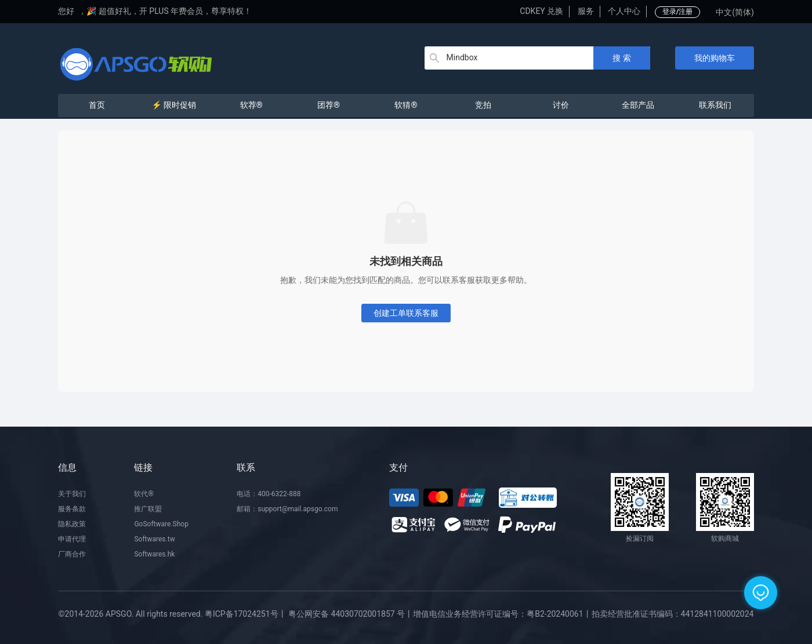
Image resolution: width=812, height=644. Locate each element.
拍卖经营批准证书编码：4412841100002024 (673, 614)
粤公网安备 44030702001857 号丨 (351, 614)
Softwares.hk (154, 554)
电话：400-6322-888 (269, 494)
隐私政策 (72, 524)
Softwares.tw (154, 539)
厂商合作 (72, 554)
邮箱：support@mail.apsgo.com (287, 509)
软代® (144, 494)
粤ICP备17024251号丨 (246, 614)
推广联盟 (148, 509)
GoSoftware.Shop (161, 524)
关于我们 (72, 494)
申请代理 (72, 539)
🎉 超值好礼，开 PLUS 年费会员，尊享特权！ (169, 11)
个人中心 (624, 11)
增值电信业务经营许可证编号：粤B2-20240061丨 (502, 614)
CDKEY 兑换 (541, 11)
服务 (586, 11)
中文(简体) (735, 12)
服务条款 (72, 509)
